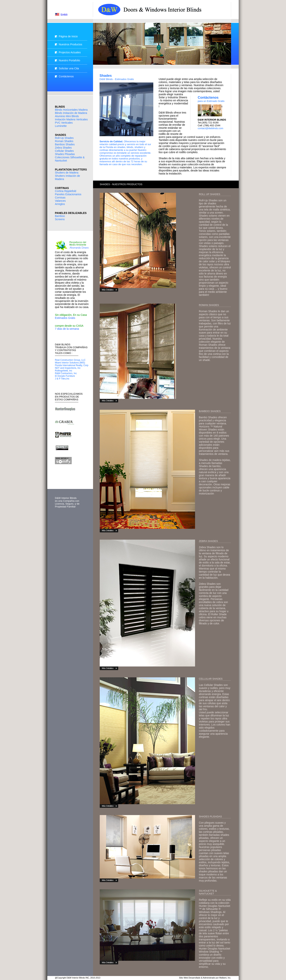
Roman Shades (64, 141)
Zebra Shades (63, 148)
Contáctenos (66, 76)
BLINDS (60, 107)
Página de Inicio (68, 36)
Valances (60, 201)
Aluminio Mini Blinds (67, 116)
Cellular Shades (64, 151)
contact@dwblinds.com (210, 128)
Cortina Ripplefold (65, 191)
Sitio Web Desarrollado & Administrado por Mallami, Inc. (205, 978)
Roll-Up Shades (64, 138)
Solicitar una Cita (69, 68)
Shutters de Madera (67, 173)
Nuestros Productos (70, 44)
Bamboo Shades (65, 144)
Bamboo (60, 216)
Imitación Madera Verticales (71, 119)
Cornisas (60, 198)
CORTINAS (62, 188)
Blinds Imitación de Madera (71, 113)
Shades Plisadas (65, 154)
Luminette (61, 126)
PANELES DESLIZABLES (71, 213)
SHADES (60, 135)
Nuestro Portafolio (69, 60)
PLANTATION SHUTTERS (71, 170)
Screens (60, 219)
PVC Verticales (64, 123)
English (64, 14)
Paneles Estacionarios (68, 194)
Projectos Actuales (70, 52)
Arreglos (60, 204)
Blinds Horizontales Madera (71, 110)
